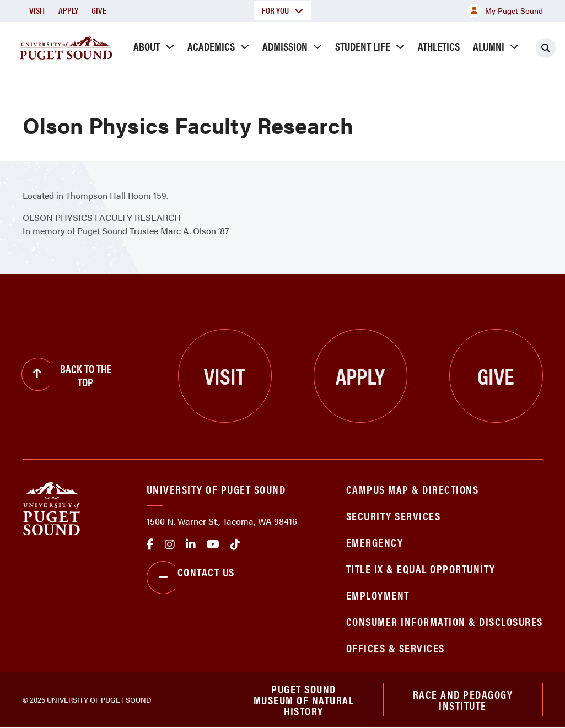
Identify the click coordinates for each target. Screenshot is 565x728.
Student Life (363, 46)
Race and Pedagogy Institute (463, 700)
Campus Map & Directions (413, 489)
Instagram (170, 544)
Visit (37, 10)
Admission (285, 46)
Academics (211, 46)
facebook (150, 544)
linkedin (191, 544)
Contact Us (191, 578)
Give (99, 10)
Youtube (213, 544)
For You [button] (282, 10)
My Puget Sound (505, 10)
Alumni (489, 46)
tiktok (235, 544)
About (147, 46)
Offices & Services (396, 648)
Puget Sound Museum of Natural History (304, 700)
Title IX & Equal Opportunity (421, 568)
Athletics (439, 46)
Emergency (375, 542)
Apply (68, 10)
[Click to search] (546, 48)
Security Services (394, 516)
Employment (378, 595)
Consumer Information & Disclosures (445, 621)
